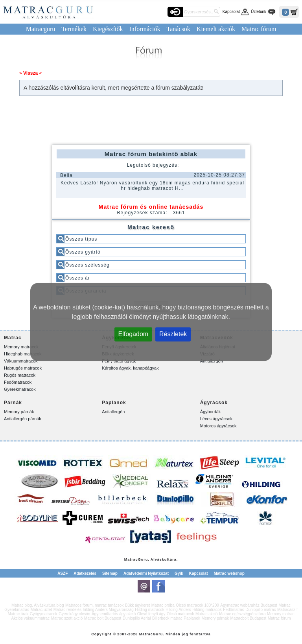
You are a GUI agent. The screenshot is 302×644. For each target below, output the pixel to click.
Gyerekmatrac (17, 610)
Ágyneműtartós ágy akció (114, 614)
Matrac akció (207, 614)
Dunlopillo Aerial (137, 618)
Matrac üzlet (41, 610)
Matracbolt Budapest (248, 618)
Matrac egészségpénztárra (242, 614)
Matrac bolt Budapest (103, 618)
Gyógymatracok (44, 614)
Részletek (173, 334)
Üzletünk (259, 12)
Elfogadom (134, 334)
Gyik (179, 573)
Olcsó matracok (180, 614)
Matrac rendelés (68, 610)
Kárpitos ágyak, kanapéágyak (130, 368)
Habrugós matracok (23, 368)
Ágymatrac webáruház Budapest (249, 605)
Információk (145, 29)
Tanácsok (179, 29)
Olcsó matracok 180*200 (197, 605)
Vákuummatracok (21, 361)
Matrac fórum (259, 29)
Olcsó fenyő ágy (151, 614)
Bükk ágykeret (137, 605)
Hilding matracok (149, 610)
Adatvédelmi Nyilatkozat (146, 573)
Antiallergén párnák (23, 419)
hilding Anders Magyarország (108, 610)
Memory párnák (19, 412)
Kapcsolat (231, 12)
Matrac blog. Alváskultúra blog (38, 605)
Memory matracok (21, 347)
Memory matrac (281, 614)
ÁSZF (63, 573)
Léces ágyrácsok (216, 419)
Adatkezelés (85, 573)
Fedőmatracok (18, 382)
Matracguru (41, 29)
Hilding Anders (178, 610)
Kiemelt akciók (216, 29)
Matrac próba (163, 605)
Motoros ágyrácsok (218, 426)
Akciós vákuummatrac (30, 618)
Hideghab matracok (23, 354)
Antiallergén (113, 412)
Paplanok (192, 618)
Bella (66, 175)
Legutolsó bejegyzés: (153, 165)
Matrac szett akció (67, 618)
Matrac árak (18, 614)
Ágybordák (211, 412)
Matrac (131, 559)
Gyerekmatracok (20, 389)
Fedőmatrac (233, 610)
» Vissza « (30, 73)
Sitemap (110, 573)
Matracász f (287, 610)
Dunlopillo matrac (261, 610)
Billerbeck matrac (167, 618)
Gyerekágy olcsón (74, 614)
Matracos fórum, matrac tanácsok (94, 605)
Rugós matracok (20, 375)
